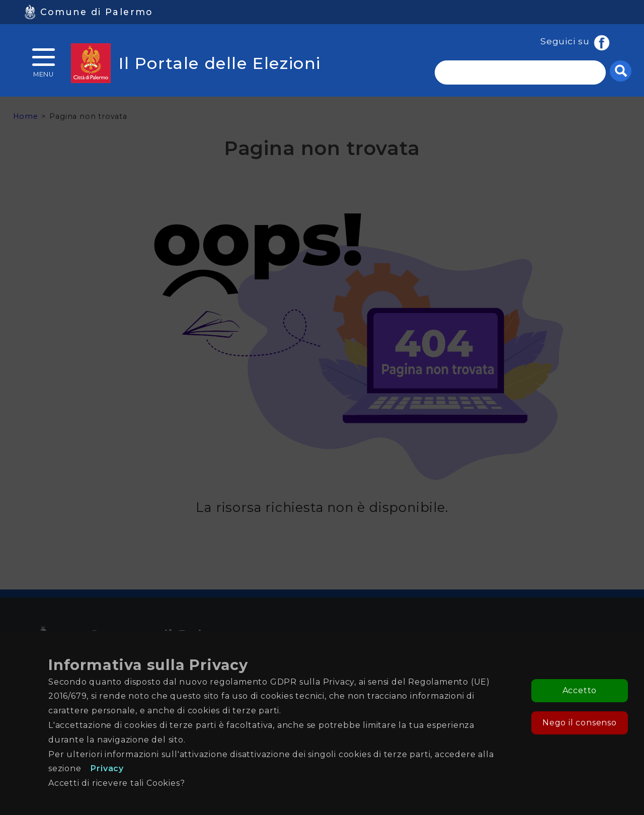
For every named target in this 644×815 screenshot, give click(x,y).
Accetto (580, 690)
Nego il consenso (580, 723)
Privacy (107, 768)
